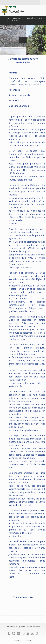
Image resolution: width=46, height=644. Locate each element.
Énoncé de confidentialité (23, 640)
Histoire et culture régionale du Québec (25, 20)
